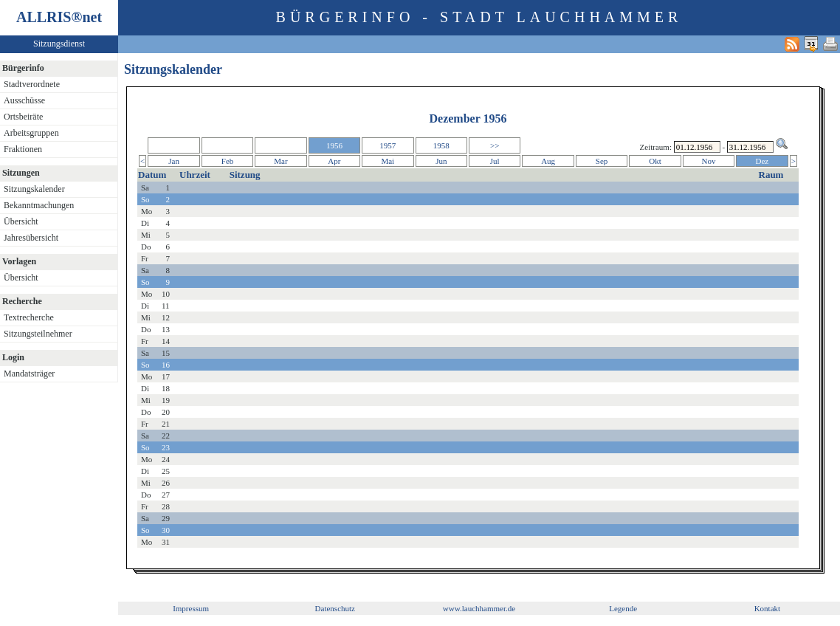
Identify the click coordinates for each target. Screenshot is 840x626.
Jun (441, 161)
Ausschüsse (24, 100)
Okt (655, 161)
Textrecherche (29, 317)
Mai (388, 161)
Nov (708, 161)
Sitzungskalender (34, 189)
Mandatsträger (29, 374)
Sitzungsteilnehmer (38, 334)
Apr (334, 161)
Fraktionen (23, 149)
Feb (228, 161)
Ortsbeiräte (23, 117)
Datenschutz (335, 608)
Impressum (191, 608)
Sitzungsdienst (59, 44)
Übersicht (21, 221)
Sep (602, 161)
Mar (280, 161)
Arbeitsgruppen (31, 133)
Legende (623, 608)
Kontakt (767, 608)
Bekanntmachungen (39, 205)
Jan (174, 161)
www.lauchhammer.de (479, 608)
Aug (548, 161)
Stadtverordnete (32, 84)
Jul (495, 161)
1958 (441, 145)
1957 (388, 145)
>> (495, 145)
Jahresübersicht (31, 238)
